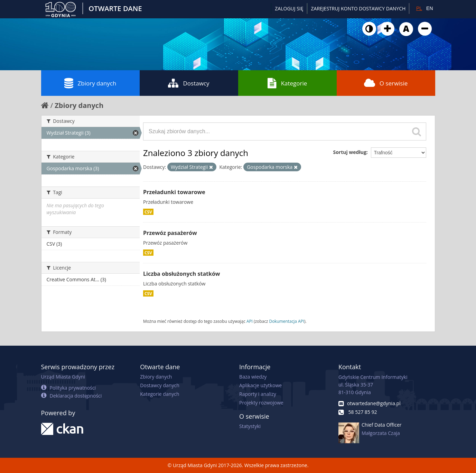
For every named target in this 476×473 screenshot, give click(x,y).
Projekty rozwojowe (261, 403)
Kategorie (287, 83)
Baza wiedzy (253, 377)
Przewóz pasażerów (170, 233)
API (250, 321)
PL (419, 8)
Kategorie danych (160, 394)
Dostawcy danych (160, 385)
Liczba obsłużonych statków (182, 274)
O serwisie (386, 83)
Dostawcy (189, 83)
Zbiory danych (90, 83)
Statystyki (250, 426)
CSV (148, 212)
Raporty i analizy (258, 394)
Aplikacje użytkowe (260, 385)
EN (430, 8)
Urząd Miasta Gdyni (63, 377)
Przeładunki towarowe (174, 192)
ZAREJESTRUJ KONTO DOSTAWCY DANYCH (358, 8)
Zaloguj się (289, 8)
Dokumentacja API (287, 321)
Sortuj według (349, 152)
